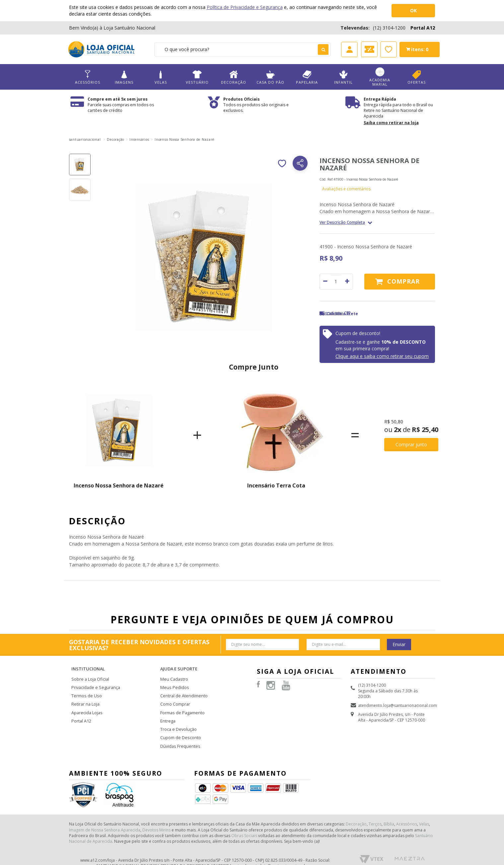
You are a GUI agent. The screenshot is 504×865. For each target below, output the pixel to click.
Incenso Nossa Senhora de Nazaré (119, 485)
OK (413, 10)
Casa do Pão (270, 77)
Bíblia (389, 814)
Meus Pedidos (174, 682)
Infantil (343, 77)
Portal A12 (423, 28)
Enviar (399, 644)
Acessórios (88, 77)
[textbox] (242, 49)
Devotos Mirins (156, 820)
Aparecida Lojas (87, 705)
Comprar (403, 281)
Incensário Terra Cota (276, 485)
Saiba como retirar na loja (391, 123)
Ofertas (416, 77)
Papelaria (307, 77)
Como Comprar (175, 697)
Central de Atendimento (183, 690)
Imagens (124, 77)
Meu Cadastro (174, 674)
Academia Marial (380, 77)
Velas (161, 77)
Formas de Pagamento (182, 705)
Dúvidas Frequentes (179, 737)
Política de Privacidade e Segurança (245, 7)
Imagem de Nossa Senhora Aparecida (105, 820)
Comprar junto (411, 444)
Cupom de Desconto (180, 729)
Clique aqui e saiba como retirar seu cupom (382, 356)
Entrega (167, 713)
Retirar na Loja (85, 697)
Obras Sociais (244, 825)
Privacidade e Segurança (94, 682)
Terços (375, 814)
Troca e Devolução (178, 721)
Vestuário (197, 77)
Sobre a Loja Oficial (90, 674)
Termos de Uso (86, 690)
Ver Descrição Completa (342, 222)
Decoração (234, 77)
